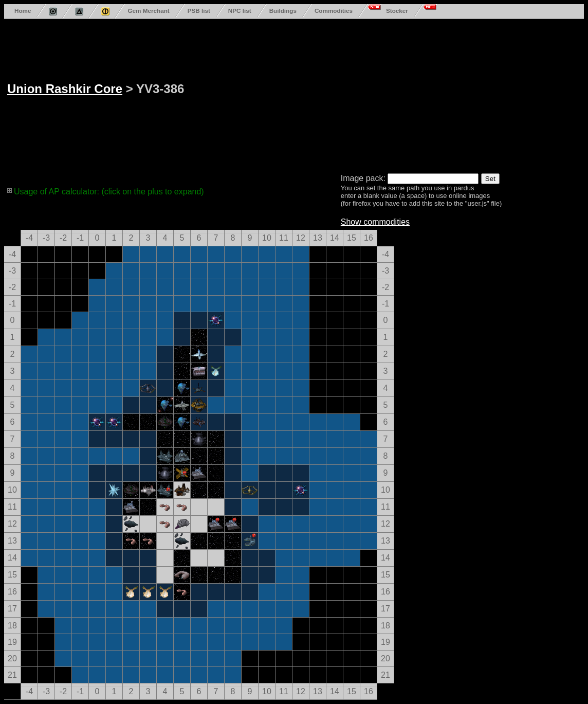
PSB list (199, 11)
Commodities (334, 11)
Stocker (397, 11)
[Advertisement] (377, 94)
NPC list (240, 11)
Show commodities (375, 222)
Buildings (283, 11)
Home (23, 11)
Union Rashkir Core (65, 89)
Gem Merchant (148, 11)
